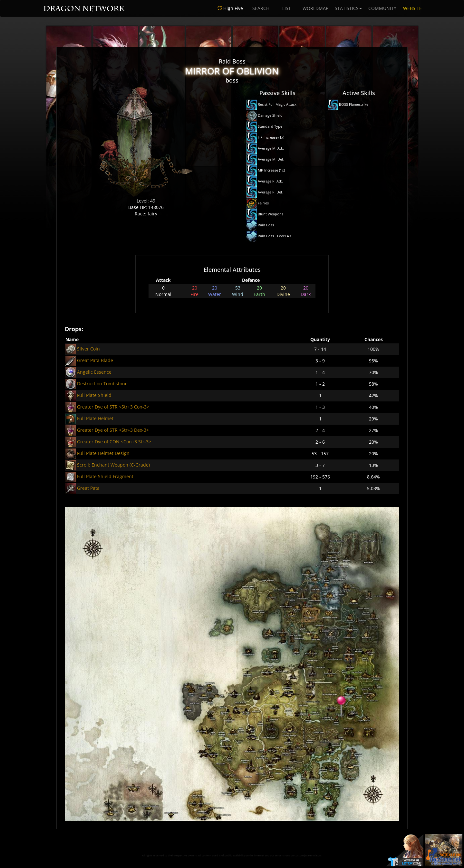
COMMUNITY (382, 8)
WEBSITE (412, 8)
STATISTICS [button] (348, 8)
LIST (287, 8)
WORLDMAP (315, 8)
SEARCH (261, 8)
